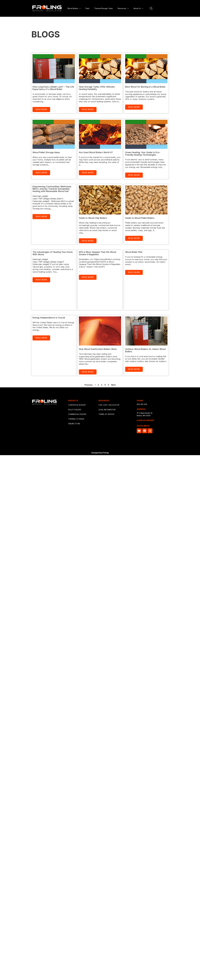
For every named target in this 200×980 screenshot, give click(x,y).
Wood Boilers (74, 8)
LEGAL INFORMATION (107, 410)
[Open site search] (151, 8)
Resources (123, 8)
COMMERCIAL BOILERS (77, 414)
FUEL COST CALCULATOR (109, 405)
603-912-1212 (142, 404)
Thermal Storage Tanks (104, 8)
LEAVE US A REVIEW (145, 420)
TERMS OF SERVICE (107, 414)
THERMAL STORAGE (76, 419)
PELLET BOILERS (75, 410)
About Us (138, 8)
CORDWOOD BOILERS (77, 405)
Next (113, 385)
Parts (87, 8)
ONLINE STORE (74, 424)
